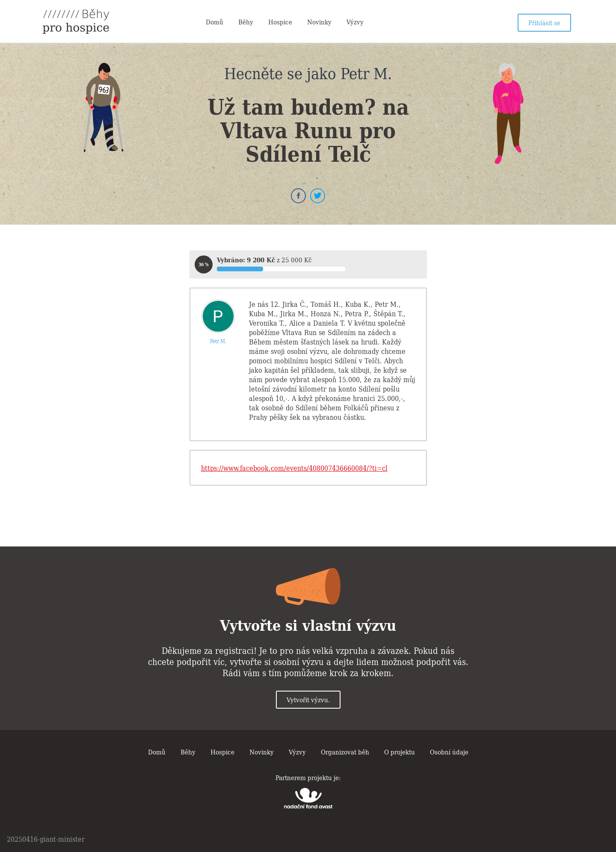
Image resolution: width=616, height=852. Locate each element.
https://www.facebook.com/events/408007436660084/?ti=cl (294, 468)
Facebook (298, 196)
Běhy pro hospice (76, 21)
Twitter (318, 196)
